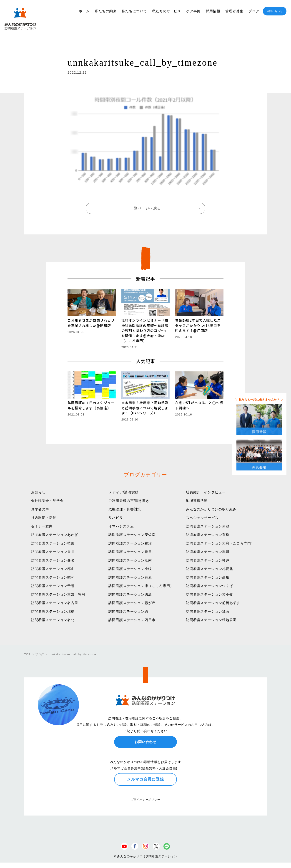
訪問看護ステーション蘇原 (130, 577)
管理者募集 (234, 11)
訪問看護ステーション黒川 (208, 552)
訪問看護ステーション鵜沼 (130, 543)
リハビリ (116, 518)
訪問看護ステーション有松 (208, 535)
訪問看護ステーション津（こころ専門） (141, 586)
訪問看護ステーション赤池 (208, 526)
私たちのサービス (167, 11)
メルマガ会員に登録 (145, 779)
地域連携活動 (197, 501)
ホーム (84, 11)
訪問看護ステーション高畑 (208, 577)
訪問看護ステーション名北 (53, 620)
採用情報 (213, 11)
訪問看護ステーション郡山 (53, 569)
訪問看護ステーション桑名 (53, 560)
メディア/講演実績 (123, 492)
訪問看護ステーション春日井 (132, 552)
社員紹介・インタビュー (206, 492)
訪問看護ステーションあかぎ (55, 535)
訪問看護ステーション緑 (128, 611)
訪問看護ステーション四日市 (132, 620)
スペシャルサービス (202, 518)
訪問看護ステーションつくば (209, 586)
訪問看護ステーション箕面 (208, 611)
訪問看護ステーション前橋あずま (213, 603)
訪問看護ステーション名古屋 (55, 603)
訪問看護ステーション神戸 (208, 560)
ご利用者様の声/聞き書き (129, 501)
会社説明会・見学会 (47, 501)
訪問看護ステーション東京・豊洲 (58, 594)
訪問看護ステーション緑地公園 (211, 620)
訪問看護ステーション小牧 (130, 569)
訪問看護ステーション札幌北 (209, 569)
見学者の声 (40, 509)
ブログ (254, 11)
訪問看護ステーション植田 (53, 543)
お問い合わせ (275, 11)
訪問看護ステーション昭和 (53, 577)
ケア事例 (193, 11)
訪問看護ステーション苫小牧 (209, 594)
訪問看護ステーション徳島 (130, 594)
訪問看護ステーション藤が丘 (132, 603)
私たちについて (134, 11)
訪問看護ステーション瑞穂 (53, 611)
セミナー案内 (42, 526)
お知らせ (38, 492)
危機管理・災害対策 (125, 509)
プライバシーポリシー (146, 800)
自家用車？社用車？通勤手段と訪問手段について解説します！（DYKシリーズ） (145, 408)
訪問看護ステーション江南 (130, 560)
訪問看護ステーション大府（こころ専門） (220, 543)
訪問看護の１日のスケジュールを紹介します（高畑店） (91, 405)
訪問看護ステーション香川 (53, 552)
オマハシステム (121, 526)
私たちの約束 (106, 11)
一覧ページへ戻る (145, 208)
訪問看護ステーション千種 (53, 586)
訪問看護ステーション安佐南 (132, 535)
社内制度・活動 (44, 518)
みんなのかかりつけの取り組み (211, 509)
